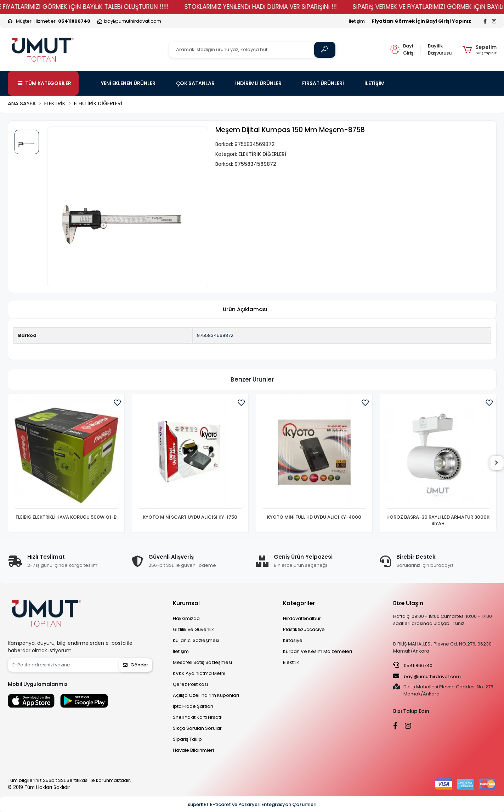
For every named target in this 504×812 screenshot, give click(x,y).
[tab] (245, 309)
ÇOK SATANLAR (195, 83)
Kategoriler (299, 603)
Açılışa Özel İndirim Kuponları (206, 695)
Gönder (135, 665)
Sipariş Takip (187, 739)
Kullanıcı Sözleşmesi (196, 640)
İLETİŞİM (375, 83)
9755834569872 (215, 335)
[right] (497, 463)
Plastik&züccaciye (304, 629)
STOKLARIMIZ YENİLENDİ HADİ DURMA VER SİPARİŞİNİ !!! (274, 7)
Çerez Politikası (190, 684)
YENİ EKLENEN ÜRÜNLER (128, 83)
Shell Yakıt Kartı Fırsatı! (198, 717)
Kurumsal (186, 603)
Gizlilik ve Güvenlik (193, 629)
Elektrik (291, 662)
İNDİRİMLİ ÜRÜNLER (258, 83)
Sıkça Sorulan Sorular (197, 728)
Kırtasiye (293, 640)
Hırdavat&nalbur (302, 618)
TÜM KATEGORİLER (45, 83)
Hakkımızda (186, 618)
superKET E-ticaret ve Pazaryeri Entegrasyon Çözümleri (252, 804)
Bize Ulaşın (408, 603)
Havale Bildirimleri (193, 750)
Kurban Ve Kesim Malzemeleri (318, 651)
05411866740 (413, 665)
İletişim (357, 21)
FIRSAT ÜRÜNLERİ (323, 83)
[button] (479, 50)
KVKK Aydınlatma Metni (199, 673)
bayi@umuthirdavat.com (427, 676)
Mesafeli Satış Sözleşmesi (202, 662)
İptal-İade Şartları (193, 706)
